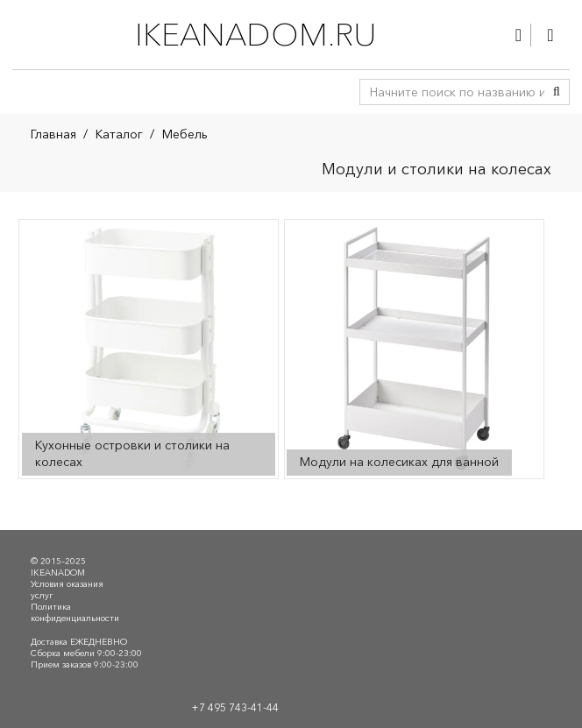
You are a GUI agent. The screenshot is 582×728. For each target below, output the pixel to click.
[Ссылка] (518, 35)
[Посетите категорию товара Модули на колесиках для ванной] (413, 348)
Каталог (119, 134)
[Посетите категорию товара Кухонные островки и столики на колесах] (149, 348)
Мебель (185, 134)
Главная (53, 134)
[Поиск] (557, 92)
